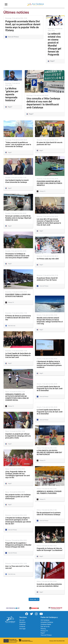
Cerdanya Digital (46, 624)
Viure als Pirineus (46, 635)
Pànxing (43, 629)
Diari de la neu (45, 627)
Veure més (34, 599)
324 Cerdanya (45, 620)
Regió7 (43, 633)
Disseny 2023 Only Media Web (57, 641)
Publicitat (22, 624)
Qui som (22, 620)
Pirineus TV (44, 631)
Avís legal (22, 629)
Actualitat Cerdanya (47, 622)
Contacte (22, 627)
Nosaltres (22, 622)
